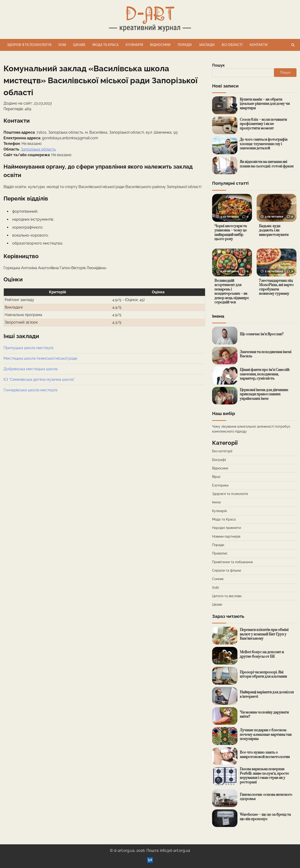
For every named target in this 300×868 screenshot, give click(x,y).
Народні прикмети (227, 528)
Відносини (160, 45)
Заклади (207, 45)
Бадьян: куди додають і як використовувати (274, 230)
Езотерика (220, 485)
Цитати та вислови (227, 596)
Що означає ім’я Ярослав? (262, 334)
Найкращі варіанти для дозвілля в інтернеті (267, 694)
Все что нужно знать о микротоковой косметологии (265, 755)
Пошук (218, 65)
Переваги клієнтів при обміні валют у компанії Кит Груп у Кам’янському (264, 634)
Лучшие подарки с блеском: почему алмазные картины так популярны (266, 735)
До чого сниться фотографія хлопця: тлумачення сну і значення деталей (264, 144)
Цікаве (79, 45)
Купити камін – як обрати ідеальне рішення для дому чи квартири (265, 104)
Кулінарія (134, 45)
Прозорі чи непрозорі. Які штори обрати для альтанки (263, 675)
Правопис (220, 553)
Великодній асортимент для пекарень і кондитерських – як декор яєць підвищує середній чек (232, 292)
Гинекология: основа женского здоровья (266, 797)
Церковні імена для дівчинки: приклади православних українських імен (264, 394)
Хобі (62, 45)
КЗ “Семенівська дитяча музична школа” (39, 379)
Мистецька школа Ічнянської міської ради (40, 358)
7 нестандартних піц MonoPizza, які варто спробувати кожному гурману (276, 287)
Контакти (259, 45)
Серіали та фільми (227, 570)
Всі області (232, 45)
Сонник (218, 579)
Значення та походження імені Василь (266, 354)
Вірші (216, 477)
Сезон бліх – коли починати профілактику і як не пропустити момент (263, 124)
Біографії (219, 460)
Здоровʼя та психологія (29, 45)
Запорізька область (38, 149)
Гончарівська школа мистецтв (30, 390)
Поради (185, 45)
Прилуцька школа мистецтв (28, 348)
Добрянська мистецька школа (31, 369)
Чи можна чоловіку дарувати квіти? (264, 715)
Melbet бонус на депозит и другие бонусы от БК (262, 654)
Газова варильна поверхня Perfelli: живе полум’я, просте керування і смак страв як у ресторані (264, 776)
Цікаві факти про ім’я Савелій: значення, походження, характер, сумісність (265, 374)
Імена (216, 502)
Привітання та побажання (232, 562)
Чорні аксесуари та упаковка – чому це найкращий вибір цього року (231, 233)
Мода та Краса (105, 45)
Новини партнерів (226, 536)
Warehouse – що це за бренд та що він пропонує (265, 817)
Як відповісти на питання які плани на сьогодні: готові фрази (267, 164)
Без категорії (222, 451)
